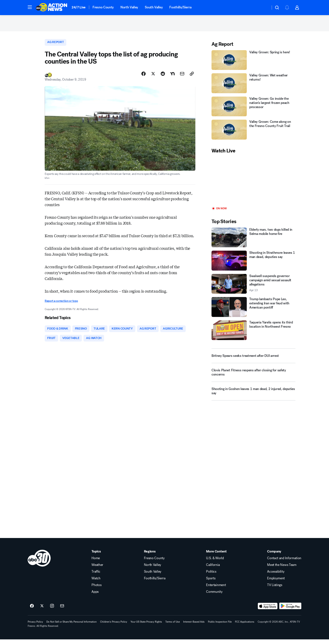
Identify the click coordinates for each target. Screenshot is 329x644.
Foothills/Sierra (180, 7)
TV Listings (275, 590)
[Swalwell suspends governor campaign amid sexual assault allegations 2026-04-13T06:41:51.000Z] (253, 287)
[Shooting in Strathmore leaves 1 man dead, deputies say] (253, 264)
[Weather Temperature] (264, 8)
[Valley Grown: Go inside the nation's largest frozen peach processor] (253, 109)
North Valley (129, 7)
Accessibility (276, 576)
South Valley (154, 7)
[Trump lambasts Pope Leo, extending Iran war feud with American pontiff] (253, 310)
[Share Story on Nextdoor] (172, 77)
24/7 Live (79, 7)
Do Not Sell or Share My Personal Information (72, 626)
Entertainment (216, 590)
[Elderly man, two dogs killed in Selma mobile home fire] (253, 240)
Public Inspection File (220, 626)
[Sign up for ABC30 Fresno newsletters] (62, 611)
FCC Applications (245, 626)
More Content (216, 556)
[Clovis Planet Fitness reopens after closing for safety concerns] (253, 377)
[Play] (253, 183)
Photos (96, 590)
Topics (96, 556)
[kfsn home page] (39, 563)
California (213, 569)
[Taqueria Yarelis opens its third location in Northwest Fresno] (253, 333)
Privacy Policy (35, 626)
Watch (96, 583)
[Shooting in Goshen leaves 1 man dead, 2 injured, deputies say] (253, 396)
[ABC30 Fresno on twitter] (42, 611)
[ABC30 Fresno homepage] (52, 8)
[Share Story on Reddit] (163, 77)
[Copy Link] (192, 77)
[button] (30, 7)
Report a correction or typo (61, 304)
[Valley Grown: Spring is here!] (253, 63)
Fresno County (103, 7)
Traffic (96, 576)
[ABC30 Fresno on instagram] (52, 611)
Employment (276, 583)
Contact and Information (284, 563)
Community (214, 596)
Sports (211, 583)
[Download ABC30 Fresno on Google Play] (290, 611)
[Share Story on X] (153, 77)
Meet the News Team (282, 569)
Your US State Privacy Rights (146, 626)
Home (96, 563)
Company (274, 556)
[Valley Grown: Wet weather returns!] (253, 86)
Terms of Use (173, 626)
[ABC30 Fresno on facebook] (32, 611)
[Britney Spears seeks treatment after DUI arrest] (253, 359)
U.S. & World (215, 563)
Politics (211, 576)
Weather (97, 569)
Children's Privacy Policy (114, 626)
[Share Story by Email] (182, 77)
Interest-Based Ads (194, 626)
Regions (150, 556)
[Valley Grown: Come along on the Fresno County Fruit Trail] (253, 133)
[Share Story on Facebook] (144, 77)
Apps (95, 596)
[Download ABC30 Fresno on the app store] (268, 611)
